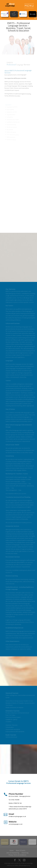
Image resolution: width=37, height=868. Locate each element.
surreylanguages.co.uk (16, 824)
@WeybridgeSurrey (24, 865)
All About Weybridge (27, 863)
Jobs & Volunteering (13, 853)
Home (12, 850)
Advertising (25, 853)
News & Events (21, 850)
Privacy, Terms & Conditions (17, 855)
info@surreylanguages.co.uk (17, 816)
